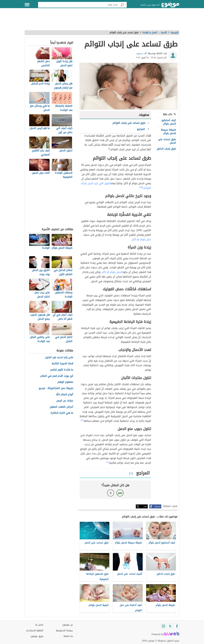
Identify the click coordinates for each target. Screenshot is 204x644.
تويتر (145, 506)
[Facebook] (177, 626)
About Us (68, 636)
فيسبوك (157, 506)
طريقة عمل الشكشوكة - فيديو (56, 388)
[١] (109, 149)
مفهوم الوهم (65, 382)
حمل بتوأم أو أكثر (142, 239)
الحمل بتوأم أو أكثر (112, 272)
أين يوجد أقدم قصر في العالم (57, 376)
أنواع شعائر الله (64, 395)
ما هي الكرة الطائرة (62, 413)
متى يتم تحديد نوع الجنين (59, 357)
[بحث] (122, 5)
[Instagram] (163, 626)
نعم (120, 493)
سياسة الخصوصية (64, 631)
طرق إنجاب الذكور (166, 149)
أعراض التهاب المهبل (61, 407)
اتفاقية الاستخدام (35, 631)
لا (111, 493)
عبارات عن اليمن (65, 401)
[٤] (107, 462)
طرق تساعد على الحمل (167, 141)
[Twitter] (170, 626)
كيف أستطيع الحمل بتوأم (169, 122)
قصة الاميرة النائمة (62, 364)
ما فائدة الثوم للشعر (62, 370)
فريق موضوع (37, 636)
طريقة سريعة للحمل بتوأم (168, 132)
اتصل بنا (39, 625)
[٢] (140, 187)
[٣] (82, 420)
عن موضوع (68, 625)
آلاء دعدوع (142, 53)
